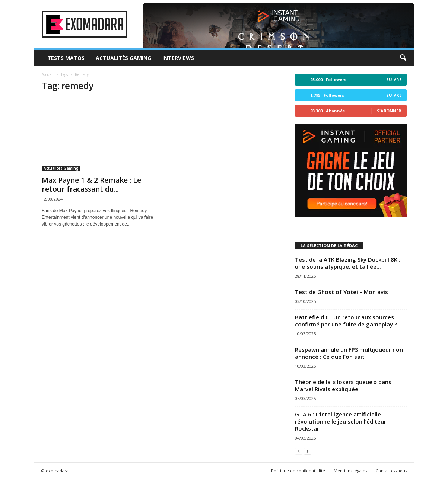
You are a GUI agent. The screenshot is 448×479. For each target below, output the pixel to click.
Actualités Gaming (123, 58)
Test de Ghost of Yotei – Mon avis (341, 292)
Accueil (48, 74)
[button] (403, 58)
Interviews (178, 58)
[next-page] (308, 451)
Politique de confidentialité (298, 471)
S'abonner (389, 111)
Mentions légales (350, 471)
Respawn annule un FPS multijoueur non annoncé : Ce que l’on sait (349, 353)
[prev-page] (299, 451)
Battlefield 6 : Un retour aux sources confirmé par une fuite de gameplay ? (346, 321)
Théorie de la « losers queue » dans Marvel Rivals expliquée (343, 385)
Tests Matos (66, 58)
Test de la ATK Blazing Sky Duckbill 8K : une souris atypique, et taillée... (348, 263)
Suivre (394, 79)
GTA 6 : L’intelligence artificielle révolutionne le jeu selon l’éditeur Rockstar (341, 421)
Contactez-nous (391, 471)
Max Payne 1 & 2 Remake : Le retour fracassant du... (91, 185)
